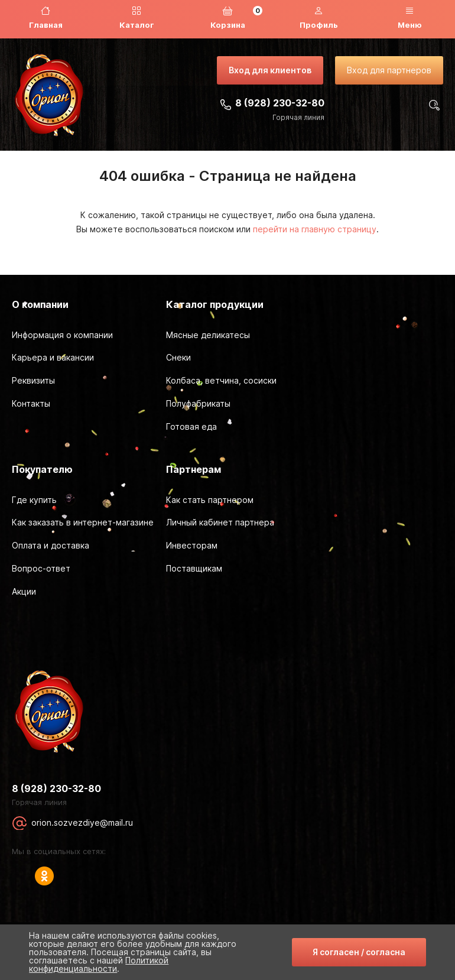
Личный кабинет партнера (220, 522)
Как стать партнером (210, 500)
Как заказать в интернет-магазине (83, 522)
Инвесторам (192, 545)
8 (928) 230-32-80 (280, 103)
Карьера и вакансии (53, 357)
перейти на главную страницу (315, 229)
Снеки (178, 357)
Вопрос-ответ (41, 568)
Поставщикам (194, 568)
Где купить (34, 500)
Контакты (31, 403)
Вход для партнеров (389, 70)
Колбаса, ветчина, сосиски (221, 380)
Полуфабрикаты (198, 403)
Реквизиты (33, 380)
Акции (24, 591)
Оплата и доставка (51, 545)
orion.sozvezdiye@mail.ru (82, 822)
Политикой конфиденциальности (99, 964)
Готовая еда (191, 426)
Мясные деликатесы (208, 335)
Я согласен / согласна (359, 952)
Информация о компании (62, 335)
